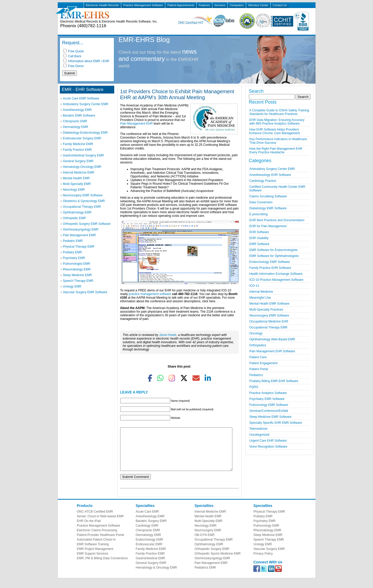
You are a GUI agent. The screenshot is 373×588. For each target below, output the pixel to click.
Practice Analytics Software (268, 393)
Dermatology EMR (76, 127)
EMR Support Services (93, 561)
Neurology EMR (74, 190)
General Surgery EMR (78, 161)
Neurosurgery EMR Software (83, 195)
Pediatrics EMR (205, 575)
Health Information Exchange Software (276, 274)
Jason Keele (168, 335)
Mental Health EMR (76, 178)
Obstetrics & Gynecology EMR (84, 201)
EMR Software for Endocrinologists (274, 250)
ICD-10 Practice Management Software (277, 280)
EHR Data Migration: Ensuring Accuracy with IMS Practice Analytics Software (277, 122)
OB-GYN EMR (205, 543)
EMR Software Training (93, 552)
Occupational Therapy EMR (82, 207)
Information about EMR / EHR (86, 61)
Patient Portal (259, 369)
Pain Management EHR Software (272, 351)
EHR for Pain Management (268, 226)
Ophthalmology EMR (77, 212)
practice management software (150, 294)
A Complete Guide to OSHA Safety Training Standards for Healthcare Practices (279, 112)
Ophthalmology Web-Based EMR (272, 339)
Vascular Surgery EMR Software (85, 292)
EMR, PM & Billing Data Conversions (102, 566)
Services (220, 5)
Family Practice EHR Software (270, 268)
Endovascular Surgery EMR (82, 138)
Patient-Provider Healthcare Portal (101, 543)
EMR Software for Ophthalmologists (274, 256)
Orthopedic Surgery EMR (212, 557)
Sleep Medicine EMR (77, 275)
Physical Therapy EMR (79, 247)
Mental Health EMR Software (270, 304)
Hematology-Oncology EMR (82, 167)
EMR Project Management (95, 557)
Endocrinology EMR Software (270, 262)
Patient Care (258, 357)
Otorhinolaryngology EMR (81, 230)
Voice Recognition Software (268, 447)
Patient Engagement (264, 363)
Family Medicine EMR (78, 144)
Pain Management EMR (79, 235)
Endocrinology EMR (149, 547)
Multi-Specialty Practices (266, 310)
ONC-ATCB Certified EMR (95, 519)
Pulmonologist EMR (77, 264)
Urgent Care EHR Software (268, 441)
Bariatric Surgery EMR (151, 529)
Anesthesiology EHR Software (270, 175)
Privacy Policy (263, 561)
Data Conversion (261, 202)
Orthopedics (258, 345)
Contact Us (280, 5)
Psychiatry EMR (74, 258)
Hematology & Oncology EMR (156, 575)
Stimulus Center (258, 5)
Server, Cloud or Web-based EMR (100, 524)
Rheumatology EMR (77, 269)
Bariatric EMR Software (79, 116)
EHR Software (259, 232)
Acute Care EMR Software (81, 98)
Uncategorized (259, 435)
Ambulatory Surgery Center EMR (86, 104)
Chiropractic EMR (75, 121)
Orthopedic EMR (74, 218)
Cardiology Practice (263, 181)
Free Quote (74, 51)
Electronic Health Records (102, 5)
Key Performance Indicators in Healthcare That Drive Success (278, 141)
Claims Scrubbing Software (268, 196)
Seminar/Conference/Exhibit (269, 411)
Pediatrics (256, 375)
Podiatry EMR (73, 252)
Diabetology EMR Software (268, 208)
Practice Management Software (143, 5)
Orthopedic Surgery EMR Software (87, 224)
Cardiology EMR (147, 533)
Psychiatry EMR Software (267, 399)
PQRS (254, 387)
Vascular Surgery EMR (269, 557)
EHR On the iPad (89, 529)
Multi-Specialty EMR (77, 184)
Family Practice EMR (77, 150)
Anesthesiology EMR (77, 110)
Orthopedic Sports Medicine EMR (218, 561)
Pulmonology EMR (266, 533)
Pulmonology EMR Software (269, 405)
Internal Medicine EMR (79, 173)
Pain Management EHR (137, 124)
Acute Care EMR (147, 519)
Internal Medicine (261, 292)
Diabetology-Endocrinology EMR (85, 133)
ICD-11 (254, 286)
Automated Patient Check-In (96, 547)
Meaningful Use (260, 298)
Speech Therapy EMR (78, 281)
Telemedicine (259, 429)
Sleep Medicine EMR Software (271, 417)
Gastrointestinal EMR (150, 566)
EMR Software (259, 244)
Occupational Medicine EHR (269, 321)
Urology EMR (72, 286)
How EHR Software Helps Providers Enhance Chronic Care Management (275, 131)
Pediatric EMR (73, 241)
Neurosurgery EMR (208, 538)
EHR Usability (259, 238)
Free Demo (73, 66)
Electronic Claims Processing (97, 538)
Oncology (256, 333)
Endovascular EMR (149, 552)
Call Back (72, 56)
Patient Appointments (181, 5)
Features (204, 5)
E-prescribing (259, 214)
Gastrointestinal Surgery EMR (84, 155)
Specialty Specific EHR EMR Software (276, 423)
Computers (237, 5)
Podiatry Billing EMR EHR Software (274, 381)
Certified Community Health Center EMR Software (277, 189)
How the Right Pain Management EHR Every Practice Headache (276, 150)
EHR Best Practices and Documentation (277, 220)
